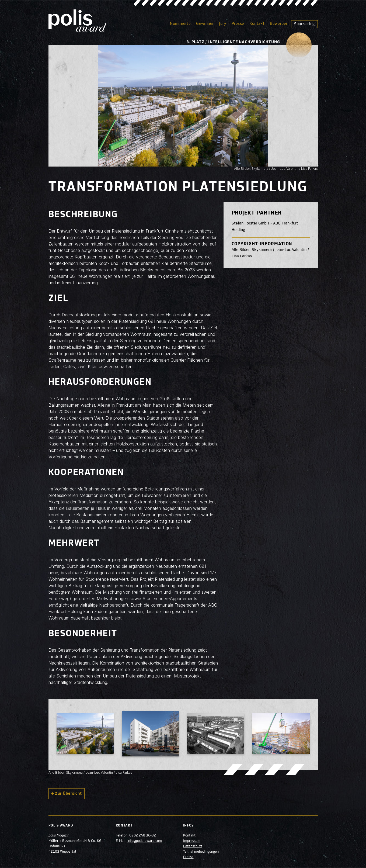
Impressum (192, 841)
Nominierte (180, 24)
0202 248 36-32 (143, 836)
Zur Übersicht (68, 794)
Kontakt (257, 24)
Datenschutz (193, 846)
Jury (223, 24)
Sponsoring (304, 24)
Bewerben (279, 24)
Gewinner (205, 24)
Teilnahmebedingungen (201, 852)
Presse (238, 24)
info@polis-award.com (145, 841)
